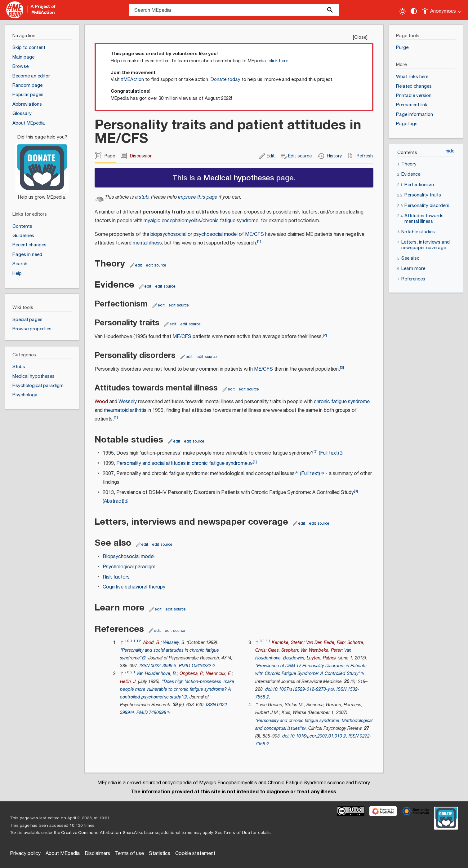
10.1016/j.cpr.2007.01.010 (316, 736)
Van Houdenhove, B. (157, 674)
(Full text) (329, 453)
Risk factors (116, 577)
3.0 (262, 641)
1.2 (139, 641)
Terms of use (129, 854)
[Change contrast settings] (414, 11)
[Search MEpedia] (234, 10)
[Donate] (42, 165)
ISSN (145, 666)
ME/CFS (254, 234)
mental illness (147, 243)
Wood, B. (152, 643)
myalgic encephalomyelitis (172, 221)
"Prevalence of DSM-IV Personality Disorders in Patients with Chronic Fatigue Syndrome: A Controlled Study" (311, 670)
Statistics (160, 854)
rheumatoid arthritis (125, 410)
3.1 (268, 641)
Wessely (128, 402)
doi (268, 689)
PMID (185, 666)
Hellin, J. (128, 682)
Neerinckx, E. (219, 674)
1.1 (133, 641)
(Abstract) (114, 501)
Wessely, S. (174, 643)
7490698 (158, 713)
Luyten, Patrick (322, 658)
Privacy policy (25, 854)
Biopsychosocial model (129, 557)
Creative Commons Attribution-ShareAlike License (110, 833)
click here (278, 61)
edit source (156, 265)
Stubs (19, 367)
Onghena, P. (191, 674)
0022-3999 (162, 666)
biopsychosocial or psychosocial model (194, 234)
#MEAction (132, 79)
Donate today (225, 79)
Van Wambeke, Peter (321, 650)
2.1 (133, 672)
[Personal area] (442, 10)
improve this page (198, 197)
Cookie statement (195, 854)
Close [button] (360, 37)
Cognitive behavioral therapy (134, 587)
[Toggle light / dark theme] (403, 11)
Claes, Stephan (283, 650)
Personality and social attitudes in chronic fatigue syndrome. (183, 463)
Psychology (25, 395)
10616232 (201, 666)
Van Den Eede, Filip (325, 643)
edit (139, 265)
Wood (101, 402)
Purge (402, 48)
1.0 (127, 641)
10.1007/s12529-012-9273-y (301, 689)
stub (144, 197)
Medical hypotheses (239, 177)
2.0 (127, 672)
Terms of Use (236, 833)
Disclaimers (97, 854)
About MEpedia (63, 854)
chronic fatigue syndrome (230, 221)
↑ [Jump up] (257, 705)
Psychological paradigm (129, 567)
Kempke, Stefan (288, 643)
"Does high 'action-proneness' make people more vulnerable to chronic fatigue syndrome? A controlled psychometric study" (177, 689)
